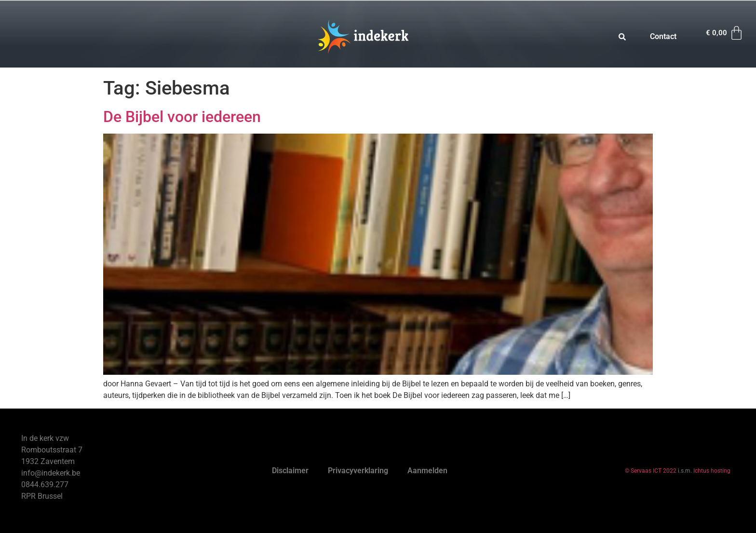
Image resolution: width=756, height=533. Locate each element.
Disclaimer (290, 471)
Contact (663, 36)
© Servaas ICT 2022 (651, 471)
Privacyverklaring (358, 471)
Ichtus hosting (712, 471)
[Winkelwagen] (725, 33)
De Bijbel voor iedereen (182, 117)
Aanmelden (427, 471)
